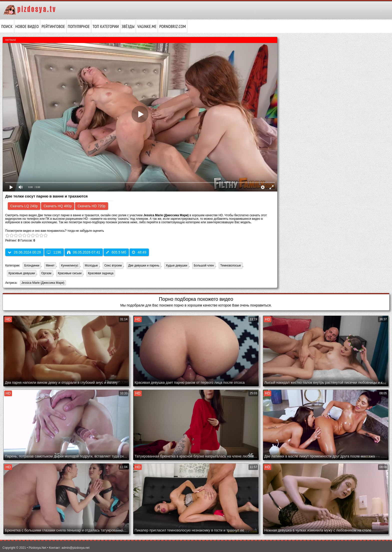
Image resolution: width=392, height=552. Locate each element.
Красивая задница (101, 273)
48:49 (139, 252)
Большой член (204, 265)
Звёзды (128, 26)
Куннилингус (70, 265)
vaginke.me (147, 26)
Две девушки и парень (144, 265)
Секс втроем (113, 265)
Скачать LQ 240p (24, 206)
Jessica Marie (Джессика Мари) (42, 283)
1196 (54, 252)
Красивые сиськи (70, 273)
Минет (50, 265)
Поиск (7, 26)
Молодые (91, 265)
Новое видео (27, 26)
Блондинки (32, 265)
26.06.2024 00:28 (24, 252)
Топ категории (106, 26)
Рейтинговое (53, 26)
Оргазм (46, 273)
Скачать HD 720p (91, 206)
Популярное (79, 26)
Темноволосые (231, 265)
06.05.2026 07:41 (84, 252)
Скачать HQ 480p (57, 206)
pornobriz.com (172, 26)
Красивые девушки (22, 273)
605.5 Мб (116, 252)
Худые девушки (176, 265)
